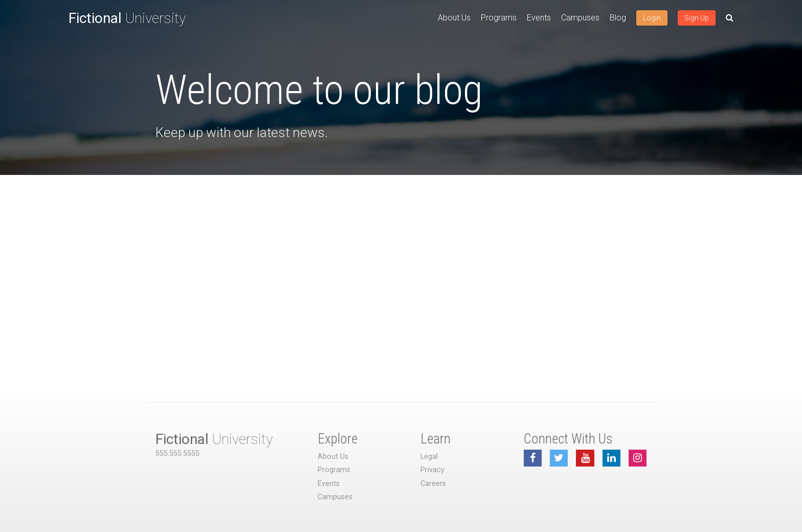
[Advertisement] (401, 252)
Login (652, 18)
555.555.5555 (177, 453)
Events (539, 18)
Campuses (580, 18)
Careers (433, 484)
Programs (499, 18)
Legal (429, 457)
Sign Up (697, 18)
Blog (618, 18)
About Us (454, 18)
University (127, 18)
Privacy (432, 470)
